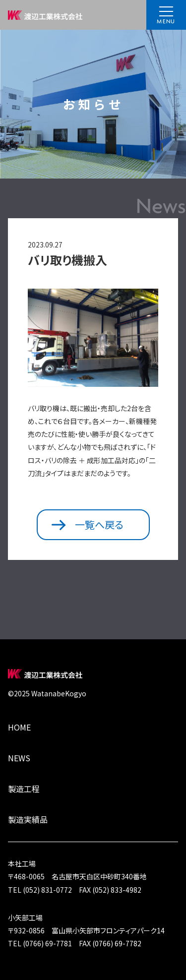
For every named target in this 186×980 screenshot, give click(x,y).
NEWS (19, 758)
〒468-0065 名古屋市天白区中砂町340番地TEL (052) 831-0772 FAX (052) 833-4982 (93, 876)
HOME (19, 727)
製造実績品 (28, 819)
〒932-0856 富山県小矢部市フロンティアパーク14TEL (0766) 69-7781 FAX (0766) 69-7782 (93, 930)
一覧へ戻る (88, 524)
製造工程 (24, 789)
